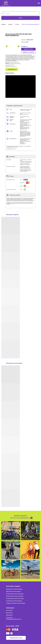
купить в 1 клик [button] (28, 49)
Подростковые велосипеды (16, 603)
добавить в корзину (28, 52)
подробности (12, 69)
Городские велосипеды (14, 589)
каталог (10, 24)
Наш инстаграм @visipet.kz (20, 518)
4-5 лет (17, 24)
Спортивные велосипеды (15, 598)
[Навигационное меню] (39, 3)
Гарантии (9, 615)
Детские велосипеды (13, 591)
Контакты (9, 610)
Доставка (9, 613)
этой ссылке (14, 202)
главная (4, 24)
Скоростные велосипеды (15, 594)
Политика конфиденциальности (14, 618)
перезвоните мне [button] (16, 638)
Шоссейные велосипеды (15, 596)
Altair (27, 42)
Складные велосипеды (14, 601)
